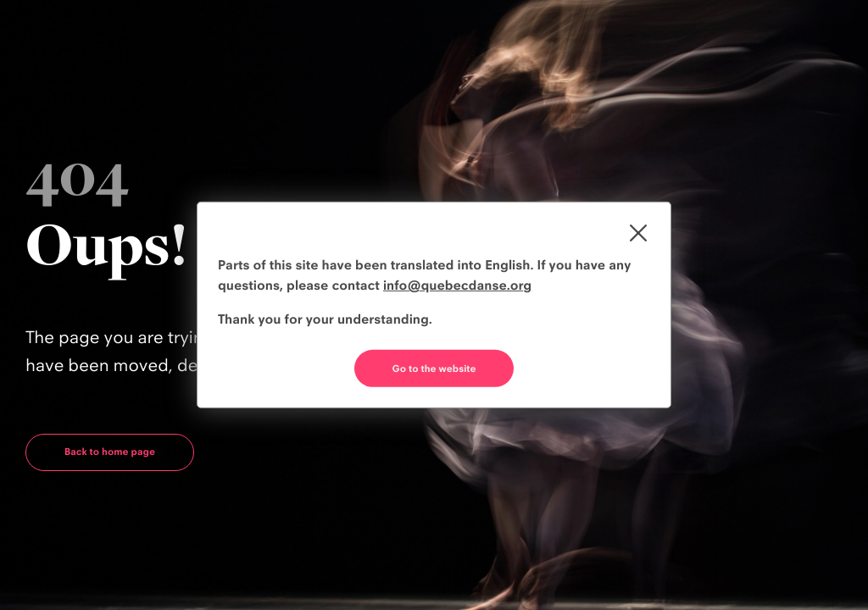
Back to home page (110, 452)
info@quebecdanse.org (457, 285)
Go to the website (434, 369)
